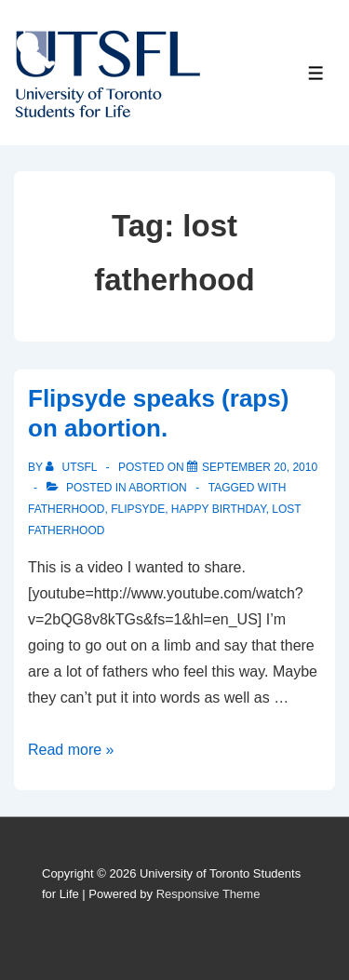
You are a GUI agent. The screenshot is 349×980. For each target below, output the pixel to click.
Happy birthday (219, 509)
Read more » (71, 750)
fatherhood (66, 509)
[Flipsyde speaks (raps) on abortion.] (260, 467)
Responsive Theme (208, 894)
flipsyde (138, 509)
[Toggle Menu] (316, 73)
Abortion (157, 488)
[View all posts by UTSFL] (73, 467)
